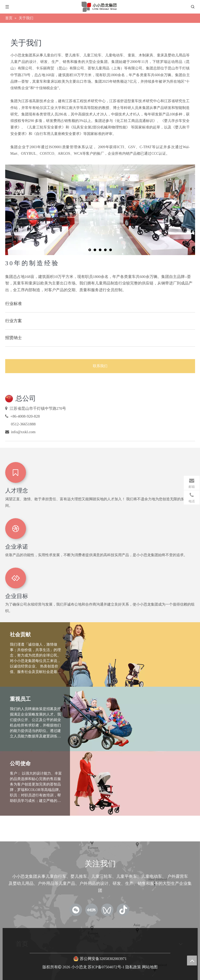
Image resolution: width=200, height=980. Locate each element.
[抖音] (123, 910)
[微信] (76, 910)
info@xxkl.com (23, 432)
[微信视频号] (107, 910)
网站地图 (150, 967)
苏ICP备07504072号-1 (106, 967)
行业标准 (14, 304)
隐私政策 (133, 967)
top (192, 960)
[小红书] (92, 910)
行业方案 (14, 321)
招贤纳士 (14, 338)
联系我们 (100, 366)
